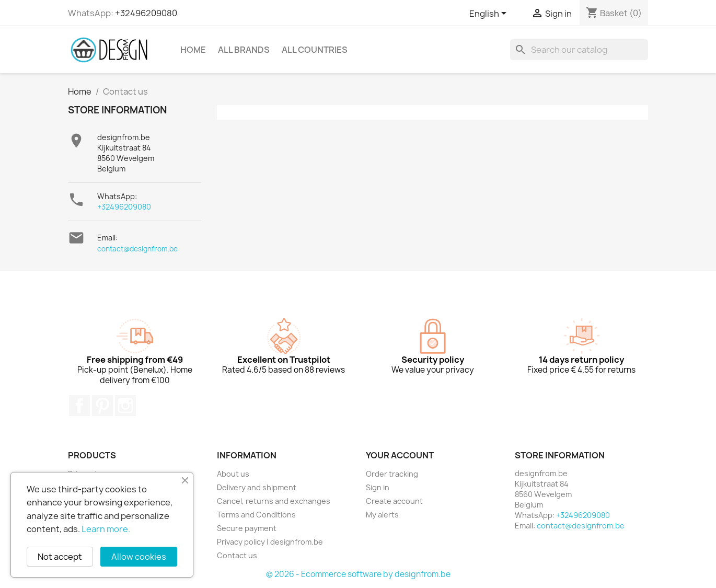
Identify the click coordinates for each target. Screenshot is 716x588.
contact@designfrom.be (137, 249)
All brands (244, 50)
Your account (400, 455)
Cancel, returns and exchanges (274, 501)
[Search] (579, 50)
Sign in (378, 487)
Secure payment (247, 528)
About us (233, 474)
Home (193, 50)
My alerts (382, 515)
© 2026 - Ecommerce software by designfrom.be (358, 574)
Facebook (79, 406)
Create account (394, 501)
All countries (315, 50)
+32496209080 (146, 13)
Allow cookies (139, 557)
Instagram (125, 406)
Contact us (237, 555)
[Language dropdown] (490, 14)
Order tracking (392, 474)
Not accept (60, 557)
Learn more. (106, 529)
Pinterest (102, 406)
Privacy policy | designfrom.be (270, 542)
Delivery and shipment (257, 487)
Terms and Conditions (256, 515)
